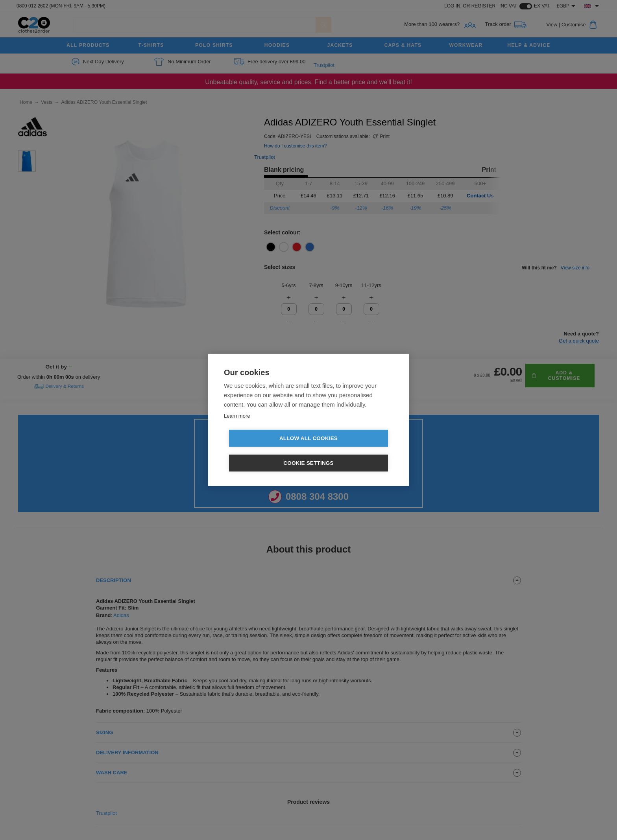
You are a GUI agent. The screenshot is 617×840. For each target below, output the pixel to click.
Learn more (237, 428)
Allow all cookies (263, 451)
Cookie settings (354, 451)
